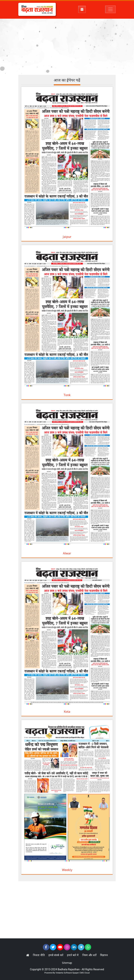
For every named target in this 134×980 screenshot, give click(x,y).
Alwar (67, 553)
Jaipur (67, 237)
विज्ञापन (104, 955)
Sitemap (67, 963)
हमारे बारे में (73, 955)
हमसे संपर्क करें (56, 955)
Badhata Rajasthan (69, 969)
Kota (67, 712)
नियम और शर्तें (89, 955)
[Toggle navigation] (110, 9)
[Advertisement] (76, 46)
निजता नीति (39, 955)
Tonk (67, 395)
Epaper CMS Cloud (81, 973)
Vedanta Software (64, 973)
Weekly (67, 870)
